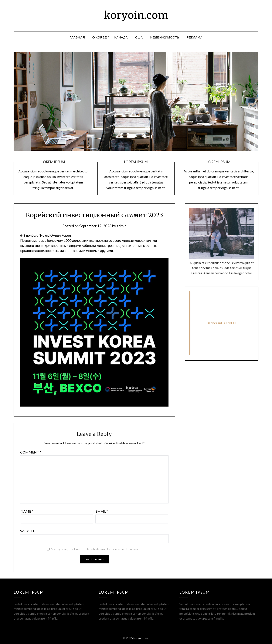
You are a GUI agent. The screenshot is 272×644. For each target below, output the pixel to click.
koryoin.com (136, 15)
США (139, 37)
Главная (77, 37)
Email (102, 511)
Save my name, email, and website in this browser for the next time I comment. (95, 549)
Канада (121, 37)
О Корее (100, 37)
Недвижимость (165, 37)
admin (122, 226)
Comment (31, 452)
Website (28, 531)
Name (27, 511)
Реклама (195, 37)
